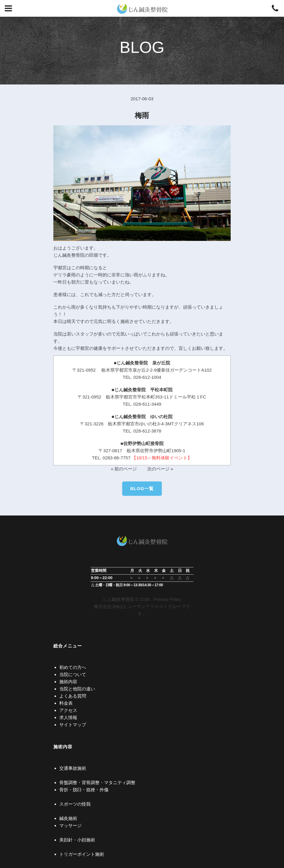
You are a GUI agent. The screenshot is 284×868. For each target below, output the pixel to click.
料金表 (66, 703)
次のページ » (160, 469)
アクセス (68, 710)
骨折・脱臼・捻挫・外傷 (84, 790)
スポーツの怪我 (75, 804)
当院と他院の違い (77, 689)
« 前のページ (124, 469)
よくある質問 (73, 696)
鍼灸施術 (68, 818)
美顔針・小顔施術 (77, 840)
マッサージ (70, 825)
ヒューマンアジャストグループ (154, 606)
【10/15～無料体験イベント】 (162, 458)
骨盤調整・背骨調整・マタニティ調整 (97, 782)
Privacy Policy (167, 599)
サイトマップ (73, 725)
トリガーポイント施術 (82, 854)
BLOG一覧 (142, 488)
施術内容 (68, 682)
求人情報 (68, 717)
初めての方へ (73, 667)
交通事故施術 (73, 768)
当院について (73, 674)
